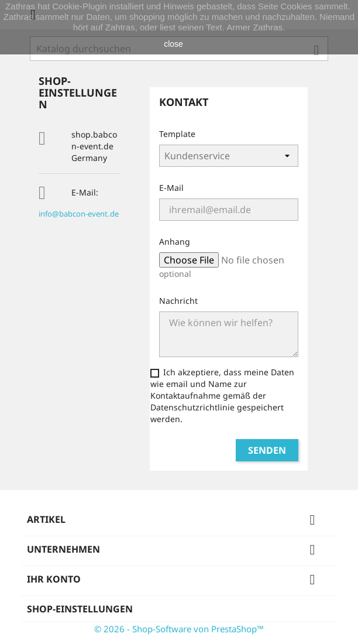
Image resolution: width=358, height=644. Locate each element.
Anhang (175, 241)
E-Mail (171, 188)
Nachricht (178, 301)
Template (177, 134)
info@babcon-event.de (79, 214)
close (173, 44)
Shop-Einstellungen (80, 609)
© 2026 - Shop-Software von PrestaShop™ (179, 629)
